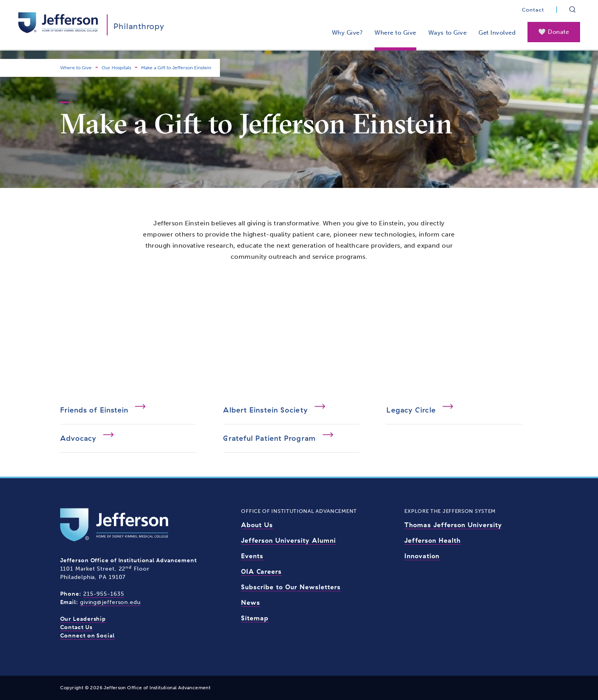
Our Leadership (83, 619)
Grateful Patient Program (269, 438)
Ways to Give (447, 33)
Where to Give (395, 33)
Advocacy (78, 438)
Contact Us (76, 627)
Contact (533, 10)
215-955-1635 (104, 594)
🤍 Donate (554, 32)
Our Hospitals (116, 68)
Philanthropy (139, 26)
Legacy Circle (411, 410)
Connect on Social (87, 636)
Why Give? (347, 33)
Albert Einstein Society (265, 410)
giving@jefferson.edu (110, 602)
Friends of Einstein (94, 410)
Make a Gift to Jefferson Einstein (176, 68)
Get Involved (497, 33)
